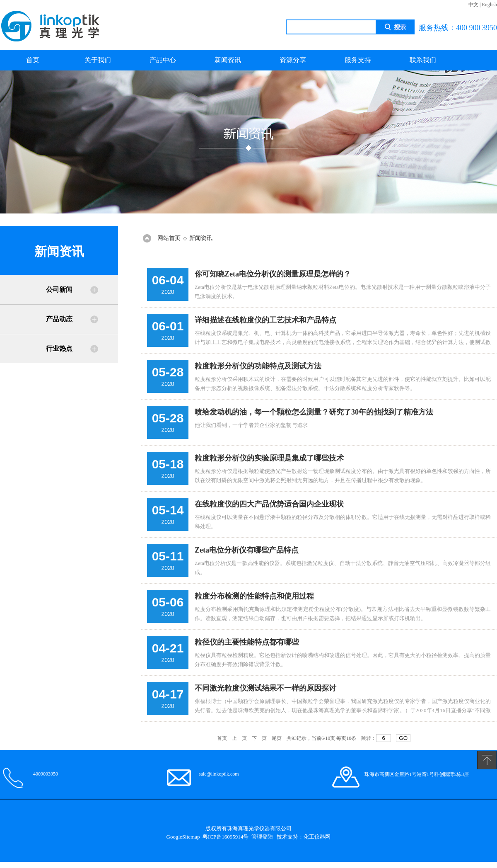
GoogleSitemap (183, 837)
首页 (33, 60)
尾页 (277, 738)
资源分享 (293, 60)
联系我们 (423, 60)
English (489, 5)
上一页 (239, 738)
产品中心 (163, 60)
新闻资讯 (228, 60)
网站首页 (169, 238)
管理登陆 (262, 837)
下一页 (259, 738)
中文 (473, 5)
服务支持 (358, 60)
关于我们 (98, 60)
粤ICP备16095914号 (226, 837)
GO (403, 738)
